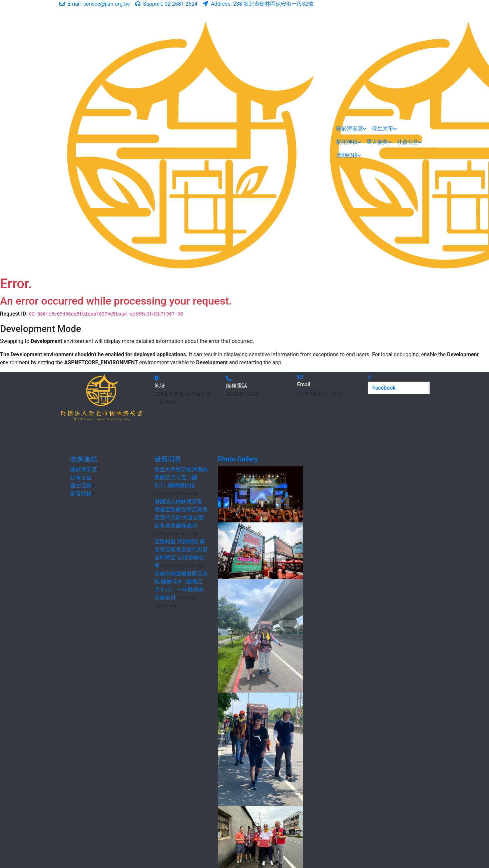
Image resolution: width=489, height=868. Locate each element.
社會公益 (409, 142)
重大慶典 (379, 142)
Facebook (384, 388)
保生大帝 (384, 129)
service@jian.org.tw (95, 4)
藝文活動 (81, 486)
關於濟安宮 (351, 129)
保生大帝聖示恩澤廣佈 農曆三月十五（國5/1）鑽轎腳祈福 (181, 478)
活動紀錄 (349, 155)
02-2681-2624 (166, 4)
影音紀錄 (81, 494)
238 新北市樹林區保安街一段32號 (258, 4)
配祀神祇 (349, 142)
